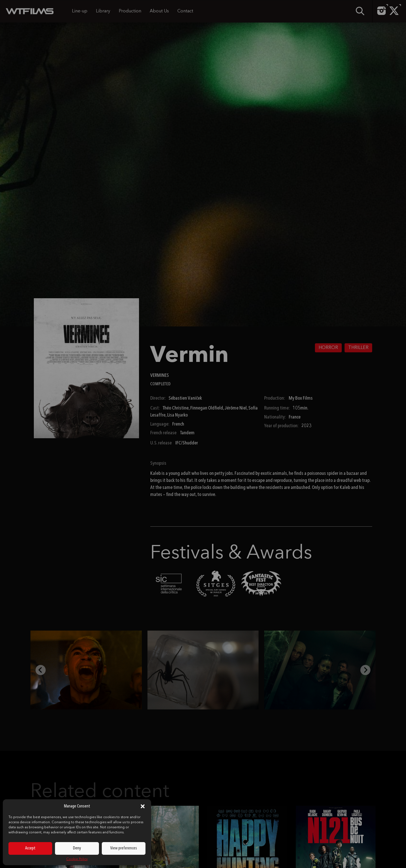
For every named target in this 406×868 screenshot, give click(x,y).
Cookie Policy (77, 859)
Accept (30, 848)
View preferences (124, 848)
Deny (77, 848)
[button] (143, 806)
